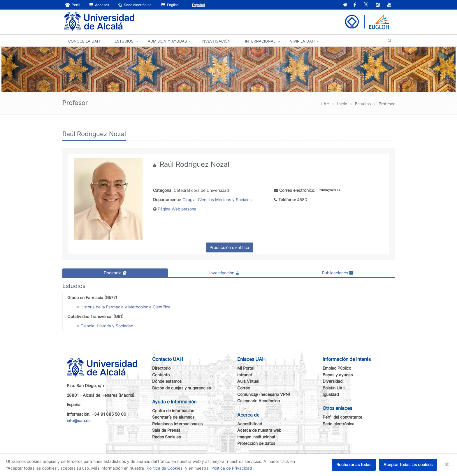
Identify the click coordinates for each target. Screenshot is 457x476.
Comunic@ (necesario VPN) (264, 394)
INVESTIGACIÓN (216, 41)
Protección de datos (256, 443)
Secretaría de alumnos (173, 417)
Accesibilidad (250, 424)
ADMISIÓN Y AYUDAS (167, 41)
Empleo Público (337, 368)
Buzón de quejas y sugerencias (181, 388)
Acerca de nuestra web (259, 430)
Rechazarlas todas (354, 464)
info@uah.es (79, 420)
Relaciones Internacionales (177, 424)
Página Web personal (177, 209)
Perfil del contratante (342, 417)
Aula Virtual (248, 381)
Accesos (99, 5)
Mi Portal (246, 368)
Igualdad (331, 394)
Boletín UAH (334, 388)
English (170, 5)
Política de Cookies (165, 468)
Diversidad (333, 381)
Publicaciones (338, 273)
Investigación (224, 273)
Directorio (161, 368)
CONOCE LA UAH (84, 41)
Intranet (245, 375)
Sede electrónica (135, 5)
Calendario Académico (259, 401)
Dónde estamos (167, 381)
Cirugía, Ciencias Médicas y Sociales (217, 200)
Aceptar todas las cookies (408, 464)
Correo (244, 388)
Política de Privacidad (232, 468)
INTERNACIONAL (260, 41)
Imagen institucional (256, 437)
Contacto (161, 375)
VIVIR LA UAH (302, 41)
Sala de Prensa (166, 430)
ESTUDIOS (124, 41)
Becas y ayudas (338, 375)
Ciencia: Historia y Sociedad (107, 326)
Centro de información (173, 411)
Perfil (73, 5)
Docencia (115, 273)
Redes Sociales (166, 437)
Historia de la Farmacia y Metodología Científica (125, 307)
